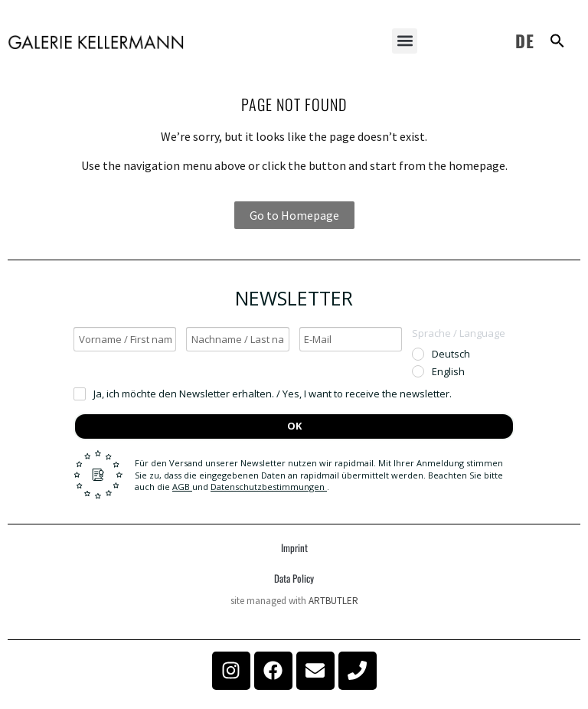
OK (294, 426)
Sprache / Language (459, 333)
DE (525, 41)
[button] (405, 41)
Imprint (294, 547)
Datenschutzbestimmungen (269, 487)
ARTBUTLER (333, 601)
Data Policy (294, 578)
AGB (182, 487)
